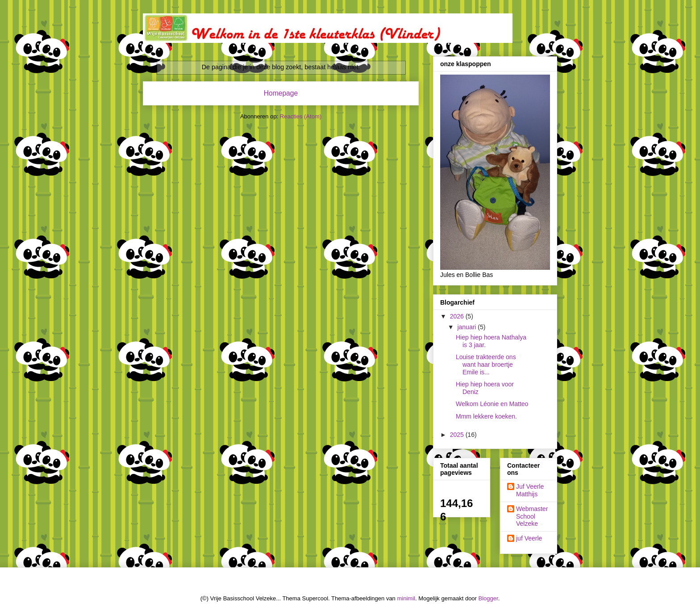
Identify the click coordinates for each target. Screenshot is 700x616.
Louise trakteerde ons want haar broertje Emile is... (486, 365)
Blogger (488, 598)
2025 (458, 435)
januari (467, 327)
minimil (406, 598)
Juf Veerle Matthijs (530, 490)
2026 (458, 316)
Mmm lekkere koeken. (486, 416)
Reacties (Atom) (301, 116)
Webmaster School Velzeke (532, 516)
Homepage (281, 93)
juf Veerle (529, 538)
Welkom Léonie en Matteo (492, 404)
